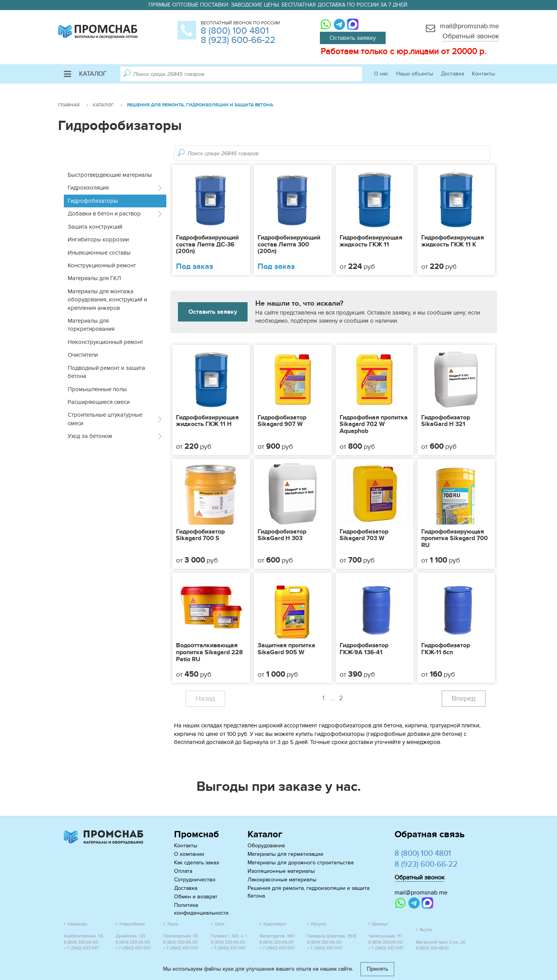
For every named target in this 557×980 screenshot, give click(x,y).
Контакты (484, 74)
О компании (189, 854)
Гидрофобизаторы (93, 201)
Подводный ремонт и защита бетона (106, 372)
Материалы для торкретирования (91, 325)
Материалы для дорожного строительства (301, 863)
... (338, 698)
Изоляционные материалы (281, 871)
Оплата (183, 871)
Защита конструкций (95, 227)
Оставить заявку (353, 38)
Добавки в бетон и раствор (104, 214)
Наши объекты (415, 74)
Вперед (464, 699)
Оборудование (266, 846)
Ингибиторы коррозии (98, 239)
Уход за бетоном (90, 436)
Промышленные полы (97, 389)
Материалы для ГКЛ (94, 278)
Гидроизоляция (88, 188)
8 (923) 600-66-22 (238, 40)
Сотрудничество (195, 880)
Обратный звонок (471, 36)
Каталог (85, 74)
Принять (377, 969)
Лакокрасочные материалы (282, 880)
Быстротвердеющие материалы (110, 175)
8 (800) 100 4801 (235, 31)
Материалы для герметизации (285, 854)
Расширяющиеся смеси (99, 402)
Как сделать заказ (196, 863)
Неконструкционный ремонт (105, 342)
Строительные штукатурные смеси (105, 419)
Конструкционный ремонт (102, 265)
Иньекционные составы (99, 253)
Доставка (453, 74)
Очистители (83, 355)
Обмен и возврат (196, 897)
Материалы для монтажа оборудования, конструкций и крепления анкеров (107, 300)
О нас (381, 74)
